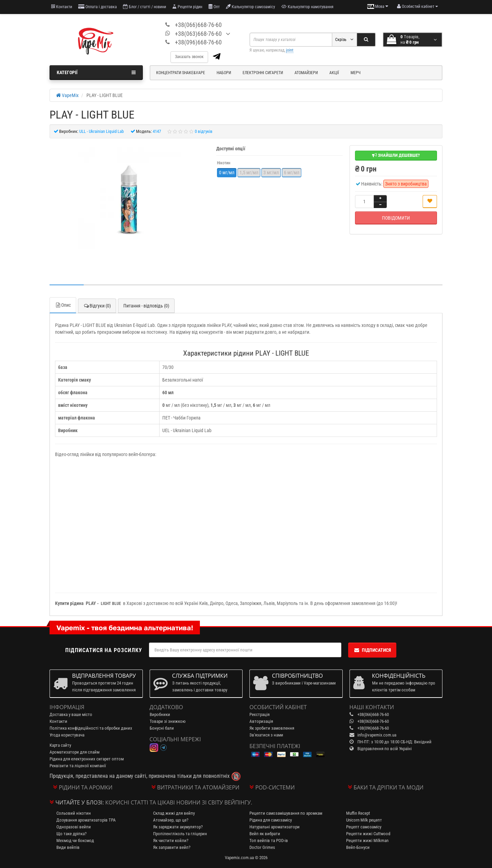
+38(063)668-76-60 (198, 34)
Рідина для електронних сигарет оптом (87, 759)
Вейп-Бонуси (358, 847)
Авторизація (261, 721)
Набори (224, 73)
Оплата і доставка (98, 7)
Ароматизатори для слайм (74, 752)
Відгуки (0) (97, 306)
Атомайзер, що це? (171, 820)
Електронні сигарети (263, 73)
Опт (214, 7)
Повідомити (396, 218)
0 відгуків (204, 131)
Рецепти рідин (187, 7)
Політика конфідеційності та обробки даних (91, 728)
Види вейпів (68, 847)
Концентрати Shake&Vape (181, 73)
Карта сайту (60, 745)
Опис (63, 305)
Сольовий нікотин (74, 813)
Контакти (62, 7)
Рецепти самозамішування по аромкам (286, 813)
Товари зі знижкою (168, 721)
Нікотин (224, 163)
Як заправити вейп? (172, 847)
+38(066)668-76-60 (198, 25)
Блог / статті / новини (145, 7)
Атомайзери (306, 73)
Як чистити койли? (171, 841)
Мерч (356, 73)
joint (290, 50)
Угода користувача (67, 735)
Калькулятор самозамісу (250, 7)
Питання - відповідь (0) (146, 306)
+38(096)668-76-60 (198, 42)
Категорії (96, 72)
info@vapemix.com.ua (377, 735)
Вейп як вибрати (265, 834)
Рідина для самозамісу (271, 820)
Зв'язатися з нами (266, 735)
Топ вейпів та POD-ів (269, 841)
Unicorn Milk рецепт (364, 820)
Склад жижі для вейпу (174, 813)
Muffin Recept (358, 813)
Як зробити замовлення (272, 728)
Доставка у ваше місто (71, 714)
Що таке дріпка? (71, 834)
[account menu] (418, 6)
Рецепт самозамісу (364, 827)
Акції (334, 73)
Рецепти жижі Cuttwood (368, 834)
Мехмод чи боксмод (75, 841)
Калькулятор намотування (307, 7)
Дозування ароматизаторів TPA (86, 820)
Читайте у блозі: (80, 802)
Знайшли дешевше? (396, 155)
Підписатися (372, 650)
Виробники (160, 714)
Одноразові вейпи (74, 827)
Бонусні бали (162, 728)
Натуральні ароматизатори (275, 827)
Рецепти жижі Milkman (367, 841)
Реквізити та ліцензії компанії (78, 766)
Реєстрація (259, 714)
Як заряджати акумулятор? (178, 827)
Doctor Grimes (262, 847)
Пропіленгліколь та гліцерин (180, 834)
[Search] (366, 40)
